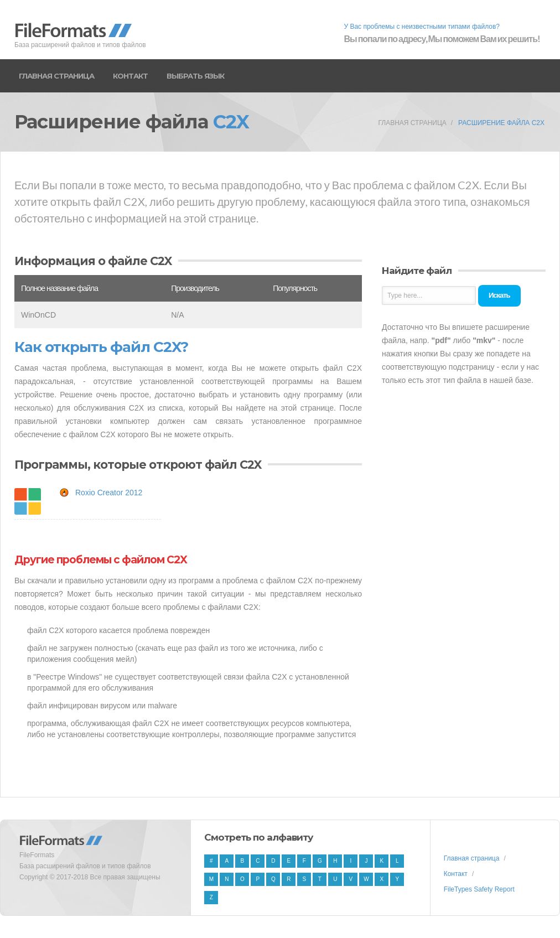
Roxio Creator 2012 (109, 493)
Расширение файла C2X (501, 123)
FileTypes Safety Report (479, 889)
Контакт (130, 76)
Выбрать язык (195, 76)
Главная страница (56, 76)
